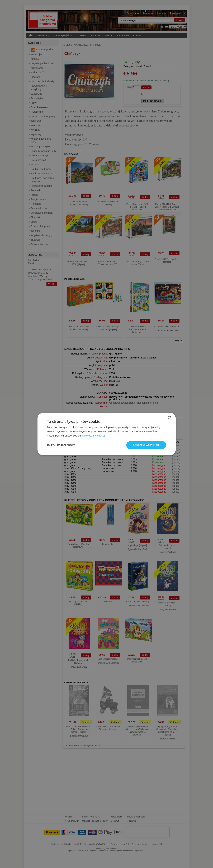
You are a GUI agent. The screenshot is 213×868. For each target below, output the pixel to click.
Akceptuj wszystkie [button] (146, 445)
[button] (61, 445)
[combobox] (170, 418)
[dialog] (107, 434)
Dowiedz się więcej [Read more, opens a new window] (93, 436)
